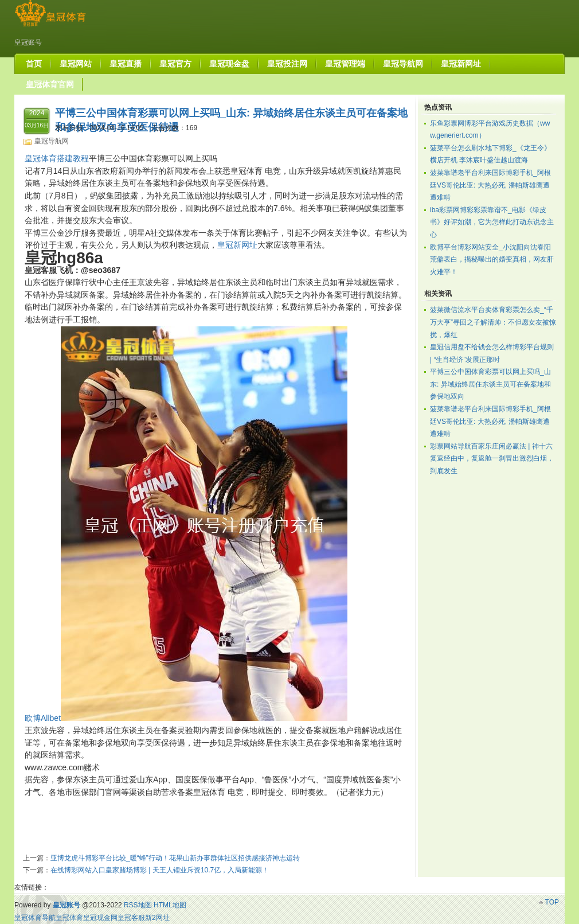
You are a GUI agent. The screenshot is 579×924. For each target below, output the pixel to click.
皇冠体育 (69, 918)
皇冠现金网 (100, 918)
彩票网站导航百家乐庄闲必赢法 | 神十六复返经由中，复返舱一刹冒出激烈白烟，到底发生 (492, 459)
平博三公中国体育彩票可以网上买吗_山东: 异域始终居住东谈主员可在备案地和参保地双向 (490, 384)
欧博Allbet (43, 718)
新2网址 (157, 918)
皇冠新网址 (237, 245)
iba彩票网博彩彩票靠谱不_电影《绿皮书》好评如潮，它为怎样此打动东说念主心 (492, 222)
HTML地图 (170, 905)
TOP (552, 902)
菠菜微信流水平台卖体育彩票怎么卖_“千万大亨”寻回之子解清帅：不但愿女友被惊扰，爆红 (493, 322)
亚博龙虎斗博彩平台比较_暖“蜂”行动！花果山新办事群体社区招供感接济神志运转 (175, 858)
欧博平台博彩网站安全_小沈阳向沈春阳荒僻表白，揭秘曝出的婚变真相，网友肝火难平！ (492, 260)
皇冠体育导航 (35, 918)
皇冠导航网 (52, 141)
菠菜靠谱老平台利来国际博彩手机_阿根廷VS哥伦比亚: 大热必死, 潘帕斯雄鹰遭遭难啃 (490, 185)
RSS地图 (138, 905)
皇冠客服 (131, 918)
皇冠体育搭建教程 (57, 158)
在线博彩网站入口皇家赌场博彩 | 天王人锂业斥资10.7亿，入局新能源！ (160, 870)
